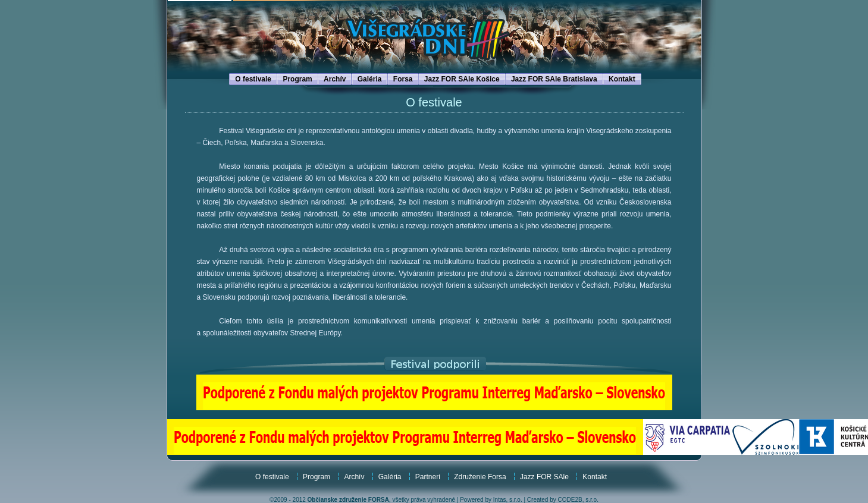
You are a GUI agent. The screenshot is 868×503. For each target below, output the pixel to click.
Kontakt (622, 79)
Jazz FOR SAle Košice (462, 79)
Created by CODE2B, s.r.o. (563, 500)
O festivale (253, 79)
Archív (335, 79)
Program (297, 79)
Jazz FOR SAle (544, 477)
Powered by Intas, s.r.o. (491, 500)
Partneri (428, 477)
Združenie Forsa (480, 477)
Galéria (370, 79)
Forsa (403, 79)
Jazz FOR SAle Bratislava (554, 79)
